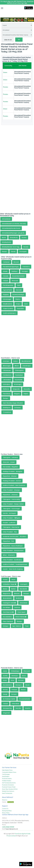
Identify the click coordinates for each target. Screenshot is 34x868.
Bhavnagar (7, 366)
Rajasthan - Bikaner (10, 476)
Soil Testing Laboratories (9, 783)
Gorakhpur (7, 607)
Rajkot (26, 394)
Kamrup (17, 607)
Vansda (6, 276)
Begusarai (7, 593)
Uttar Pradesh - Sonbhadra (12, 560)
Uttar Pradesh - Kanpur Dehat (13, 504)
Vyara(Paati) (7, 290)
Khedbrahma (7, 304)
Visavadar (20, 308)
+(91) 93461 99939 (8, 827)
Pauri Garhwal (8, 621)
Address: (5, 818)
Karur (24, 676)
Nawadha (27, 389)
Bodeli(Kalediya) (18, 295)
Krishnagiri (18, 384)
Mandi (28, 685)
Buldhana (19, 598)
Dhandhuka (14, 238)
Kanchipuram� (8, 612)
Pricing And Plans (7, 811)
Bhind (17, 366)
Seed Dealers (6, 776)
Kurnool (21, 680)
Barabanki (23, 589)
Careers (8, 802)
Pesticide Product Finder (9, 787)
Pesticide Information (8, 785)
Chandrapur (27, 366)
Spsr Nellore (17, 626)
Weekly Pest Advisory (8, 791)
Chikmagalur (19, 370)
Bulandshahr (7, 598)
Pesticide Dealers (7, 779)
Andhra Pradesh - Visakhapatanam (15, 564)
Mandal (26, 247)
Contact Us (5, 808)
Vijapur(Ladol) (8, 308)
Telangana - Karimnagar (12, 509)
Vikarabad (15, 704)
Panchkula (7, 394)
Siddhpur (15, 271)
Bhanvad (15, 281)
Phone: (4, 825)
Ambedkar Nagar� (10, 584)
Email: (4, 829)
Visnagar (25, 271)
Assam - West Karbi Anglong (13, 569)
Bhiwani (17, 593)
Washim (28, 708)
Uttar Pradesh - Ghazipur (12, 490)
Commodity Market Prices (9, 772)
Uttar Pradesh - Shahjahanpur (13, 550)
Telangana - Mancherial (11, 527)
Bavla (4, 238)
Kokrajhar (7, 384)
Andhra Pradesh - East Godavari (14, 485)
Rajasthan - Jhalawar (10, 495)
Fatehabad (19, 375)
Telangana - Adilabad (10, 457)
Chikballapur (15, 671)
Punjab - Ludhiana (9, 523)
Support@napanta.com (12, 829)
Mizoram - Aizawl (9, 462)
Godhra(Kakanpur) (9, 313)
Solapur (6, 626)
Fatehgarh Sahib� (9, 603)
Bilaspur (26, 593)
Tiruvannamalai (24, 699)
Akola (13, 580)
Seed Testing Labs (7, 793)
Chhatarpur (7, 370)
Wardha (18, 708)
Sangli (5, 694)
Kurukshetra (7, 617)
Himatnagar (7, 299)
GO (19, 40)
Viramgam (23, 251)
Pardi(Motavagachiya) (11, 267)
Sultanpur (18, 408)
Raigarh (17, 394)
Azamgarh (24, 584)
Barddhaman (26, 361)
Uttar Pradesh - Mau (10, 532)
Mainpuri (19, 685)
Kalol (26, 304)
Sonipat (14, 694)
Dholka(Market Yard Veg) (11, 247)
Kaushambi (19, 380)
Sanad (13, 251)
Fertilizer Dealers (7, 781)
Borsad (16, 262)
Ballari (14, 589)
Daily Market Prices (7, 770)
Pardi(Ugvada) (8, 285)
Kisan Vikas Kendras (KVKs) (10, 789)
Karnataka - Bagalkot (11, 467)
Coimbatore (7, 375)
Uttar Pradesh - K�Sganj (12, 518)
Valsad (5, 281)
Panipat (14, 690)
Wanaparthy (7, 708)
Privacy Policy (6, 813)
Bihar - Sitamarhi (9, 555)
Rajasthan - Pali (8, 541)
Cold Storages (6, 774)
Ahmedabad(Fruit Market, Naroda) (14, 224)
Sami (19, 285)
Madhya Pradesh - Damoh (12, 481)
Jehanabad (7, 380)
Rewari (23, 690)
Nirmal (5, 690)
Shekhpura (7, 408)
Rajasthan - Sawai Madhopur (13, 546)
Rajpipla (6, 295)
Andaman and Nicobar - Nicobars (15, 536)
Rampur (6, 398)
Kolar (5, 680)
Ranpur (4, 251)
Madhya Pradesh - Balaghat (13, 471)
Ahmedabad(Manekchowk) (11, 228)
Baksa (16, 361)
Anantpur (6, 361)
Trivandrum (7, 412)
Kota (13, 680)
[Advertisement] (17, 13)
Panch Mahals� (21, 617)
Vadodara (26, 267)
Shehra (18, 299)
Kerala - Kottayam (9, 513)
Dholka (24, 238)
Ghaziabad (23, 603)
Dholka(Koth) (7, 242)
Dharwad (27, 671)
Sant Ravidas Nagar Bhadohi (13, 403)
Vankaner (6, 262)
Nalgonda (16, 389)
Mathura (6, 389)
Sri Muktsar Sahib (9, 699)
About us (5, 800)
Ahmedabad (6, 219)
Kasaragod (21, 612)
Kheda (5, 271)
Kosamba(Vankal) (18, 276)
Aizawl (5, 580)
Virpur (18, 304)
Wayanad (6, 713)
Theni (27, 626)
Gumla (5, 676)
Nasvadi (19, 290)
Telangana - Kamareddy (11, 499)
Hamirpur (15, 676)
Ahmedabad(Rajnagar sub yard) (13, 233)
